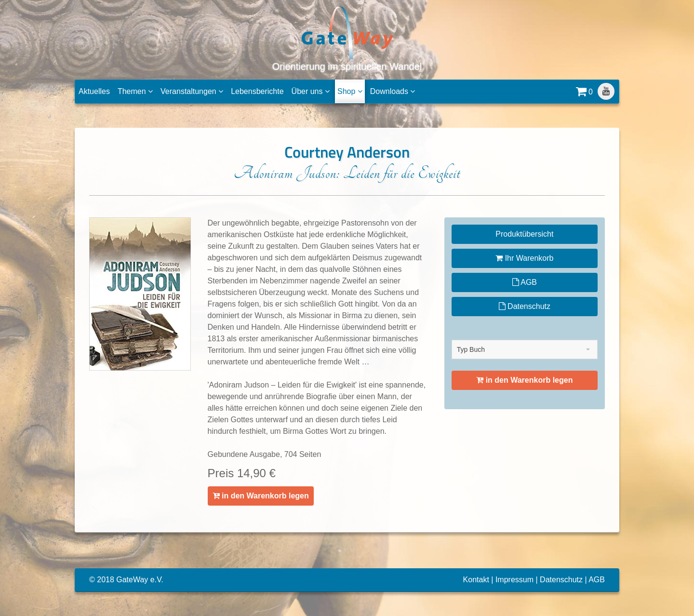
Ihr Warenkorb (524, 258)
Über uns (311, 91)
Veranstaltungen (192, 91)
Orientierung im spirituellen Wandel (347, 38)
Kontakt (476, 580)
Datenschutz (525, 306)
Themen (135, 91)
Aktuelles (94, 91)
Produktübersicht (524, 234)
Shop (350, 91)
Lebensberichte (257, 91)
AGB (525, 282)
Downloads (393, 91)
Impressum (514, 580)
